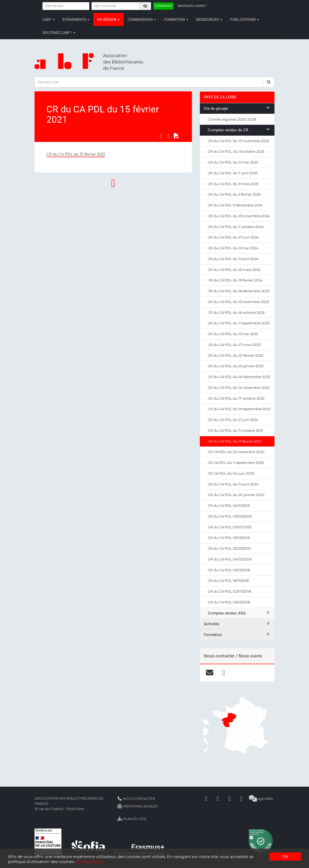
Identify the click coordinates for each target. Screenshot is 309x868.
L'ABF (49, 19)
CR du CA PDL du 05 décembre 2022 (239, 377)
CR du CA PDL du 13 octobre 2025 (236, 151)
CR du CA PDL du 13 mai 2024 (233, 248)
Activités (237, 624)
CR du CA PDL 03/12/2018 (229, 570)
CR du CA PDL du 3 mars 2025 (233, 184)
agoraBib (261, 799)
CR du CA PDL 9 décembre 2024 (235, 205)
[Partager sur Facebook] (161, 136)
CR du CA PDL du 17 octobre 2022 (236, 398)
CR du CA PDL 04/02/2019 (230, 559)
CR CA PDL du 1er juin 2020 (231, 473)
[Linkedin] (218, 799)
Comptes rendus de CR (239, 130)
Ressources (209, 19)
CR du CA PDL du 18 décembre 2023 (238, 291)
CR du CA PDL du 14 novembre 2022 (239, 388)
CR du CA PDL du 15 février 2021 (76, 154)
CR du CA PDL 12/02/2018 (229, 602)
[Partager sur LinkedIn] (168, 136)
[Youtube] (229, 799)
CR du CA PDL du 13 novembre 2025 (238, 141)
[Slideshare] (241, 799)
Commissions (142, 19)
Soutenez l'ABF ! (59, 33)
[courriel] (210, 673)
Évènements (76, 19)
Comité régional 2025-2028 (232, 119)
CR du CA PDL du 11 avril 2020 (233, 484)
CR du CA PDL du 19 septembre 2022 (239, 409)
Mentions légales (137, 806)
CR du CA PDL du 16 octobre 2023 (236, 313)
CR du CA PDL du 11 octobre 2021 (235, 430)
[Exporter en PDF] (176, 136)
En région (108, 19)
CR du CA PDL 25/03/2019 (229, 548)
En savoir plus (89, 862)
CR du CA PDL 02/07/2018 (229, 591)
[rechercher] (269, 82)
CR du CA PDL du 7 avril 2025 (233, 173)
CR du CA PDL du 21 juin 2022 (233, 420)
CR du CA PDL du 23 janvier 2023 (236, 366)
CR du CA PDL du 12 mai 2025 (233, 162)
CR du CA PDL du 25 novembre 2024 (239, 216)
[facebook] (224, 673)
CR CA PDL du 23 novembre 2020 (236, 452)
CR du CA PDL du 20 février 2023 (235, 355)
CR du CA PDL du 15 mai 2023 (233, 334)
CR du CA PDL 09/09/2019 (230, 516)
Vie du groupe (237, 108)
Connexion (163, 6)
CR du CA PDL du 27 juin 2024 (233, 237)
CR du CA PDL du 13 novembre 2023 (238, 302)
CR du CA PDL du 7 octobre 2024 (236, 227)
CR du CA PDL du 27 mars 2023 (234, 345)
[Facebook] (206, 799)
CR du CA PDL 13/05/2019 (229, 538)
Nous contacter (136, 799)
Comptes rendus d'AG (239, 613)
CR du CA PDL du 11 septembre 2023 (239, 323)
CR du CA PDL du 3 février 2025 (234, 194)
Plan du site (132, 819)
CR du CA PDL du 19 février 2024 (235, 280)
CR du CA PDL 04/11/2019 (229, 505)
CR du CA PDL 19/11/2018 (228, 581)
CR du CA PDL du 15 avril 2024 (233, 259)
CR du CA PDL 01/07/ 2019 (230, 527)
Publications (245, 19)
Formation (176, 19)
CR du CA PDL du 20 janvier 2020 (236, 495)
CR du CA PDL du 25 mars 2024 (234, 270)
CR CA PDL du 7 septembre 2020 (236, 463)
